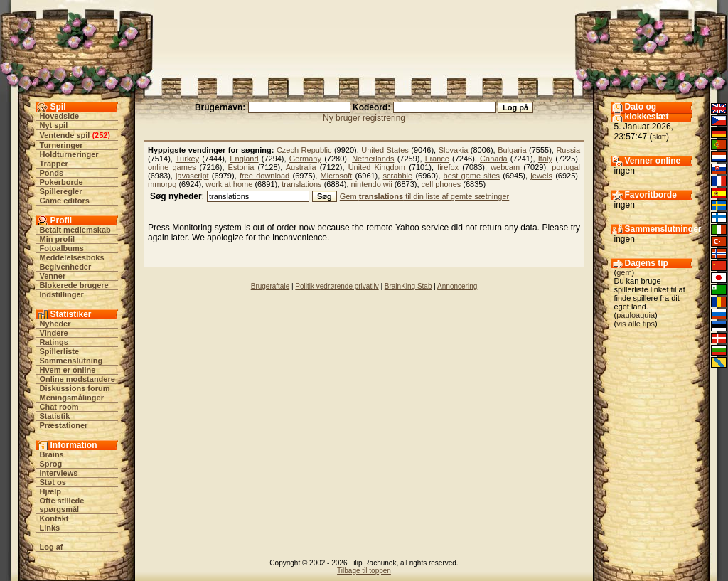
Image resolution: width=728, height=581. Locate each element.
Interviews (59, 473)
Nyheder (55, 324)
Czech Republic (304, 150)
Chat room (59, 407)
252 (101, 135)
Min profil (58, 239)
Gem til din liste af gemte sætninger (424, 196)
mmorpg (162, 184)
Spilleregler (61, 191)
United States (385, 150)
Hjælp (51, 491)
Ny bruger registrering (364, 118)
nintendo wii (372, 184)
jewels (541, 176)
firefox (448, 167)
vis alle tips (636, 324)
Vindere (54, 333)
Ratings (54, 342)
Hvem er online (68, 370)
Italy (545, 159)
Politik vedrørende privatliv (337, 286)
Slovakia (454, 150)
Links (50, 528)
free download (264, 176)
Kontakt (54, 518)
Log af (52, 547)
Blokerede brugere (74, 285)
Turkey (187, 159)
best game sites (472, 176)
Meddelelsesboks (72, 257)
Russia (568, 150)
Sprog (51, 464)
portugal (566, 167)
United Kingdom (377, 167)
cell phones (441, 184)
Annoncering (457, 286)
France (437, 159)
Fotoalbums (62, 248)
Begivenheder (66, 267)
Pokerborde (61, 182)
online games (172, 167)
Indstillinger (62, 294)
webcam (505, 167)
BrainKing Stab (408, 286)
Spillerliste (60, 351)
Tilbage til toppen (364, 571)
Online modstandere (77, 379)
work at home (229, 184)
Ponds (52, 173)
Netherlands (373, 159)
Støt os (53, 482)
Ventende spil (65, 135)
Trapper (54, 164)
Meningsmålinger (72, 398)
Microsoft (337, 176)
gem (624, 272)
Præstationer (64, 425)
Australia (301, 167)
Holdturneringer (69, 154)
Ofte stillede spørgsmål (62, 505)
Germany (305, 159)
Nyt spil (54, 125)
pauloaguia (636, 315)
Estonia (241, 167)
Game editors (65, 201)
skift (660, 137)
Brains (52, 454)
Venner (53, 276)
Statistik (55, 416)
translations (301, 184)
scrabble (398, 176)
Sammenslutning (71, 361)
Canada (494, 159)
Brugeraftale (270, 286)
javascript (192, 176)
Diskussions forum (75, 388)
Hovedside (60, 116)
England (244, 159)
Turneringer (61, 145)
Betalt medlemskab (75, 230)
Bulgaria (512, 150)
